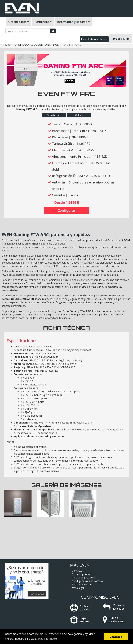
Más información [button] (48, 639)
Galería (79, 115)
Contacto (77, 571)
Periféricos (43, 22)
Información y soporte (73, 22)
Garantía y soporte (82, 574)
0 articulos (121, 39)
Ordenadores (18, 22)
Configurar (67, 210)
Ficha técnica (54, 115)
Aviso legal (78, 588)
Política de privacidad (84, 578)
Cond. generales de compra (87, 581)
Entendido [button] (116, 637)
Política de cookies (82, 584)
